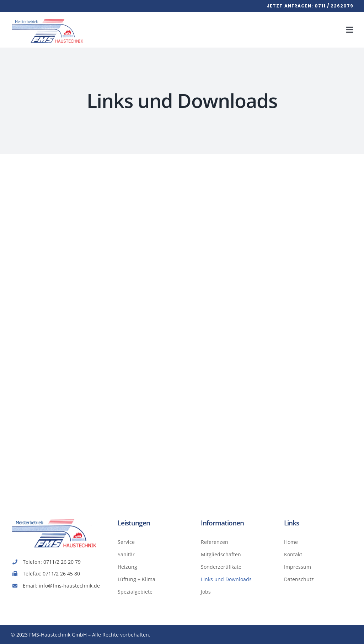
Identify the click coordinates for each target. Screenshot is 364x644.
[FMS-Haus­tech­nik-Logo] (55, 518)
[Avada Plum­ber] (48, 18)
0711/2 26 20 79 (62, 562)
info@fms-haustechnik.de (69, 586)
